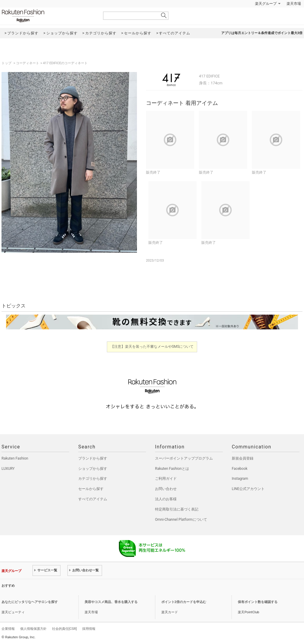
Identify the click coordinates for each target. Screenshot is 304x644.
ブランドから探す (93, 458)
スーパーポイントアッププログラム (184, 458)
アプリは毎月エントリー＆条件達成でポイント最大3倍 (262, 33)
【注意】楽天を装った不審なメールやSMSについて (152, 347)
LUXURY (8, 469)
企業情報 (8, 629)
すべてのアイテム (93, 499)
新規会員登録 (243, 458)
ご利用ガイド (166, 479)
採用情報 (89, 629)
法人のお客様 (166, 499)
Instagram (240, 479)
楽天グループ (266, 4)
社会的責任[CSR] (64, 629)
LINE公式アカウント (248, 489)
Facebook (240, 469)
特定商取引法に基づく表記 (177, 509)
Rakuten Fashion (48, 16)
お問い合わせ (166, 489)
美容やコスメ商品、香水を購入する (111, 602)
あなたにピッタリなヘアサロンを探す (30, 602)
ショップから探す (93, 469)
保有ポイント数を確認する (258, 602)
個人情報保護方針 (33, 629)
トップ (7, 63)
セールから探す (91, 489)
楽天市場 (294, 4)
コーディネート (28, 63)
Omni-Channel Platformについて (181, 520)
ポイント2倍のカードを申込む (184, 602)
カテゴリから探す (93, 479)
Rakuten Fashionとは (172, 469)
